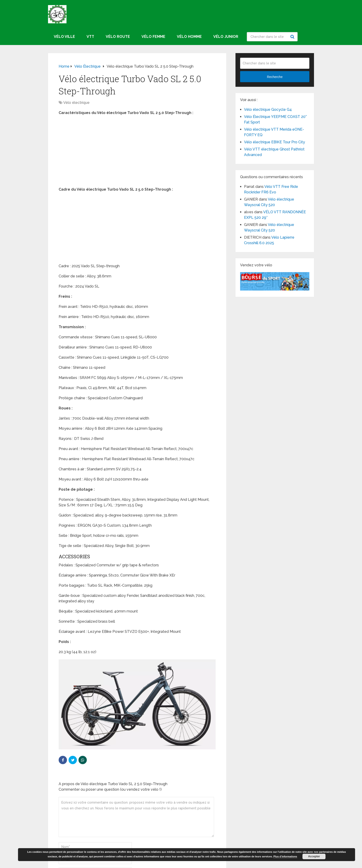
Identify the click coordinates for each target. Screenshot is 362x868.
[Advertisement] (137, 153)
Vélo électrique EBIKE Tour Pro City (275, 142)
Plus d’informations (285, 856)
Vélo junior (226, 37)
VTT (90, 37)
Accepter (314, 856)
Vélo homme (189, 37)
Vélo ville (64, 37)
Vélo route (118, 37)
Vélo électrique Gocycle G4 (268, 110)
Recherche (293, 37)
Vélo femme (153, 37)
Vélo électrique (76, 103)
